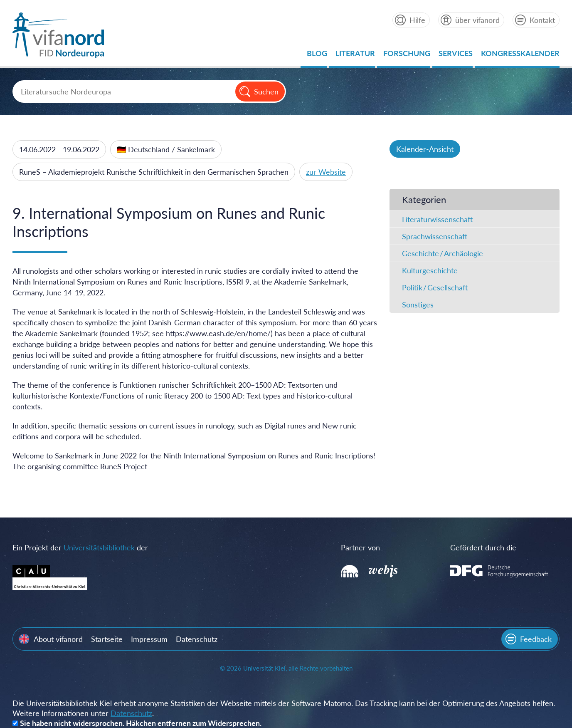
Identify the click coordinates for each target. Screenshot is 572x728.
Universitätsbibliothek (99, 547)
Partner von (360, 547)
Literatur (355, 56)
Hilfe (417, 20)
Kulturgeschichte (430, 270)
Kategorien (424, 199)
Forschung (407, 56)
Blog (317, 56)
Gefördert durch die (483, 547)
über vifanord (477, 20)
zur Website (326, 172)
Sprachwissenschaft (435, 236)
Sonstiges (418, 305)
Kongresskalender (520, 56)
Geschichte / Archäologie (443, 253)
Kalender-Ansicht (425, 149)
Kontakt (542, 20)
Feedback (536, 639)
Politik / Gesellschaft (435, 287)
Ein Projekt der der (80, 547)
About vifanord (58, 639)
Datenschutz (197, 639)
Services (456, 56)
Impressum (149, 639)
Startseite (107, 639)
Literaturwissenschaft (437, 219)
